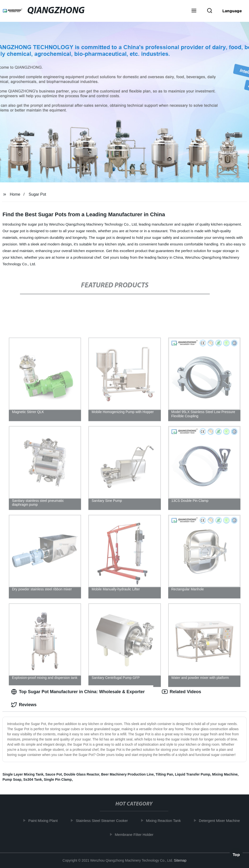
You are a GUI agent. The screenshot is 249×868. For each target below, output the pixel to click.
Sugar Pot (37, 194)
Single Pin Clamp (58, 779)
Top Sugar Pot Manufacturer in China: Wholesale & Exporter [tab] (78, 692)
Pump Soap (12, 779)
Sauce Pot (54, 774)
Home (15, 194)
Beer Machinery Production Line (127, 774)
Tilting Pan (164, 774)
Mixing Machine (225, 774)
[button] (194, 11)
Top (236, 855)
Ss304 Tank (33, 779)
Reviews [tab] (24, 705)
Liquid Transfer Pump (193, 774)
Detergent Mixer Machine (221, 821)
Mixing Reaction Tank (165, 821)
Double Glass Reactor (81, 774)
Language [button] (232, 11)
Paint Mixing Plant (45, 821)
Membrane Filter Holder (136, 834)
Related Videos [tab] (182, 692)
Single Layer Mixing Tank (23, 774)
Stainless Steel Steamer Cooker (104, 821)
